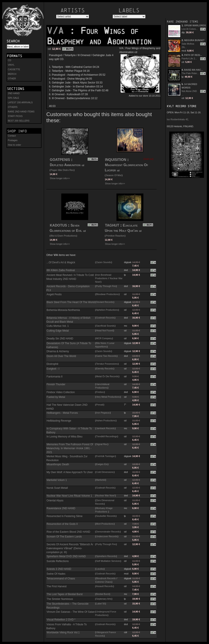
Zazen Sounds (104, 262)
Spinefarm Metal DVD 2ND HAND (66, 556)
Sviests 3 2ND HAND (59, 569)
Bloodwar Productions (107, 294)
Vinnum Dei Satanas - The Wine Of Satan (71, 612)
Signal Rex (102, 444)
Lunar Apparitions (105, 345)
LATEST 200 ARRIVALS (20, 102)
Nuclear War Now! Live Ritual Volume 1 (69, 496)
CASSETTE (14, 69)
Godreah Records (105, 318)
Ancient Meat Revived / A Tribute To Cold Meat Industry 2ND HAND (70, 277)
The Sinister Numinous (60, 599)
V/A (58, 31)
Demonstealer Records (108, 532)
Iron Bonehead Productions (103, 277)
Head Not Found (104, 330)
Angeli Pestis (54, 294)
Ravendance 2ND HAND (61, 508)
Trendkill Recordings (107, 436)
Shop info (17, 131)
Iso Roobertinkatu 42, (178, 119)
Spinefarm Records (106, 556)
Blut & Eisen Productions (63, 236)
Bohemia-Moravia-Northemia (63, 310)
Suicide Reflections (58, 561)
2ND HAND (14, 93)
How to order (14, 145)
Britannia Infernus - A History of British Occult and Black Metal (68, 320)
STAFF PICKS (15, 116)
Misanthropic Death (58, 464)
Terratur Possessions (107, 364)
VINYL (11, 65)
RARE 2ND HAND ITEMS (21, 112)
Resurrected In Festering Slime (64, 516)
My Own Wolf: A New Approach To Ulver (70, 472)
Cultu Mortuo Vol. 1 (58, 326)
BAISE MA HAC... (194, 70)
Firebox (100, 392)
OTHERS (13, 107)
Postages (13, 140)
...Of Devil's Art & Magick (61, 262)
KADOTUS (58, 225)
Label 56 (100, 604)
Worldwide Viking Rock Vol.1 (63, 632)
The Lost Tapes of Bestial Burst (65, 594)
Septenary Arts (104, 599)
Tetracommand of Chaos (61, 579)
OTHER (12, 78)
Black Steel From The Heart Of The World (71, 302)
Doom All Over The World (61, 356)
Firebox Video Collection (61, 392)
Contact (12, 136)
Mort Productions (105, 524)
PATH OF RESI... (193, 55)
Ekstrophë (52, 364)
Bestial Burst (103, 594)
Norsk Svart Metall (57, 488)
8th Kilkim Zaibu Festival (61, 270)
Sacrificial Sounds (105, 326)
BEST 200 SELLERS (19, 121)
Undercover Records (107, 536)
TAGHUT (112, 225)
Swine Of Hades (56, 574)
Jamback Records (105, 428)
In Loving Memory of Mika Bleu (64, 437)
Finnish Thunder (56, 384)
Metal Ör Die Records (107, 376)
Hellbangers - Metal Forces (62, 413)
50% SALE (13, 98)
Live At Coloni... (190, 29)
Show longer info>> (60, 178)
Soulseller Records (106, 516)
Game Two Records (106, 356)
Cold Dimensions (105, 472)
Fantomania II (54, 377)
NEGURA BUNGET (194, 40)
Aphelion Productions (107, 310)
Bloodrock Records (106, 578)
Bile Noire (101, 343)
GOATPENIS (60, 160)
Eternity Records (105, 369)
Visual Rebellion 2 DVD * (61, 620)
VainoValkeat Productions (102, 386)
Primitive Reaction (115, 236)
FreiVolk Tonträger (105, 456)
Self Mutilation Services (108, 561)
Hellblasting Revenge (59, 421)
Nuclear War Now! (105, 496)
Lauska (100, 569)
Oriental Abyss (55, 501)
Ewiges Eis (102, 464)
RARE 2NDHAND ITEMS (182, 22)
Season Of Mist (114, 175)
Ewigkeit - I (53, 369)
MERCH (12, 74)
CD (9, 60)
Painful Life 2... (189, 58)
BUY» (70, 49)
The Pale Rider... (190, 73)
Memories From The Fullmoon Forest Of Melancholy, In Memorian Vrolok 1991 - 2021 (70, 448)
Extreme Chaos (103, 582)
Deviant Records (105, 302)
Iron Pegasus (103, 413)
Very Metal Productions (108, 397)
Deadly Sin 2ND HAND (60, 339)
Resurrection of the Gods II (62, 524)
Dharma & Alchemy (58, 351)
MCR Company (104, 338)
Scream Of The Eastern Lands (64, 537)
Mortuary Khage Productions (104, 510)
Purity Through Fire (106, 286)
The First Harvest (56, 586)
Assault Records (104, 586)
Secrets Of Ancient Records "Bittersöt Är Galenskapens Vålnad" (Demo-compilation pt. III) (70, 548)
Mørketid (100, 480)
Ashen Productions (106, 420)
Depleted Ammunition (65, 165)
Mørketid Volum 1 (57, 480)
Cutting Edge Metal (58, 331)
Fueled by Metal (56, 397)
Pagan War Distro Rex (62, 170)
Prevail (100, 405)
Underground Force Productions (106, 613)
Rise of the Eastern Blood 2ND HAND (68, 532)
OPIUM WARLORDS (195, 25)
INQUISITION (116, 160)
